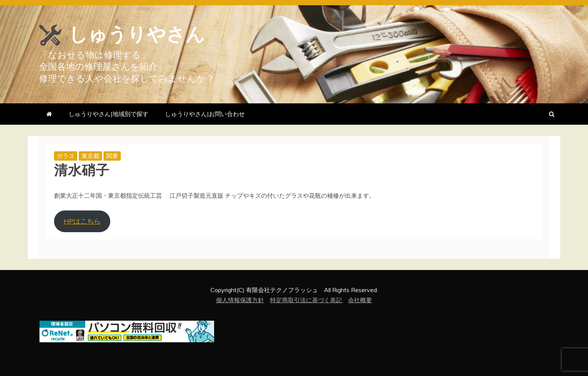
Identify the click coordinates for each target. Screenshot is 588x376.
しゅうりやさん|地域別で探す (109, 114)
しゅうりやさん (137, 34)
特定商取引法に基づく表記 (306, 300)
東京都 (90, 156)
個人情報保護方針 (240, 300)
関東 (112, 156)
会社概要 (360, 300)
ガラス (66, 156)
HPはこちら (82, 221)
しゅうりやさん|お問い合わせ (205, 114)
